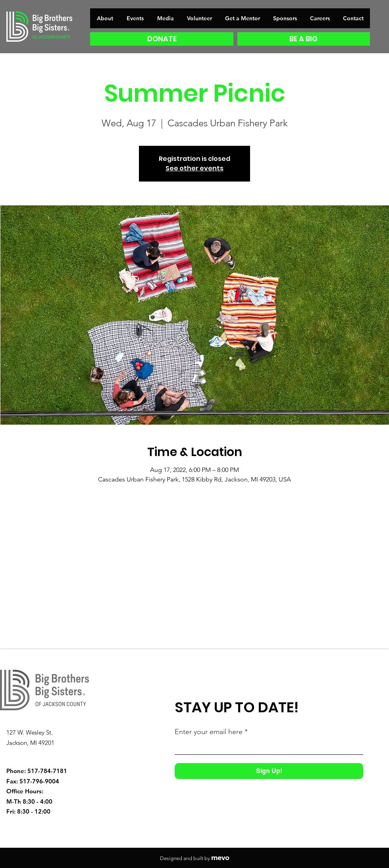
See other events (194, 168)
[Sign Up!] (269, 771)
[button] (242, 18)
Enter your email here (209, 732)
